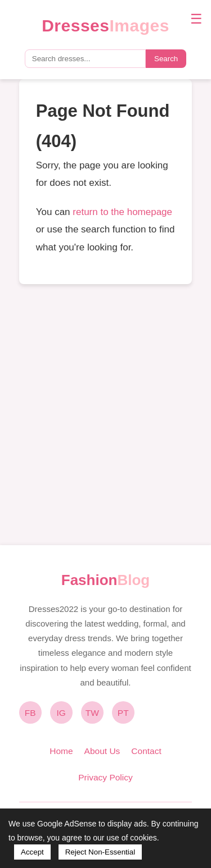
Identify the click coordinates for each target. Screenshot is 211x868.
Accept (32, 852)
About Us (102, 751)
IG (61, 713)
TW (92, 713)
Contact (146, 751)
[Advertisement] (105, 415)
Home (61, 751)
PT (123, 713)
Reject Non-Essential (100, 852)
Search (166, 59)
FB (30, 713)
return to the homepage (122, 212)
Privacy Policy (105, 777)
